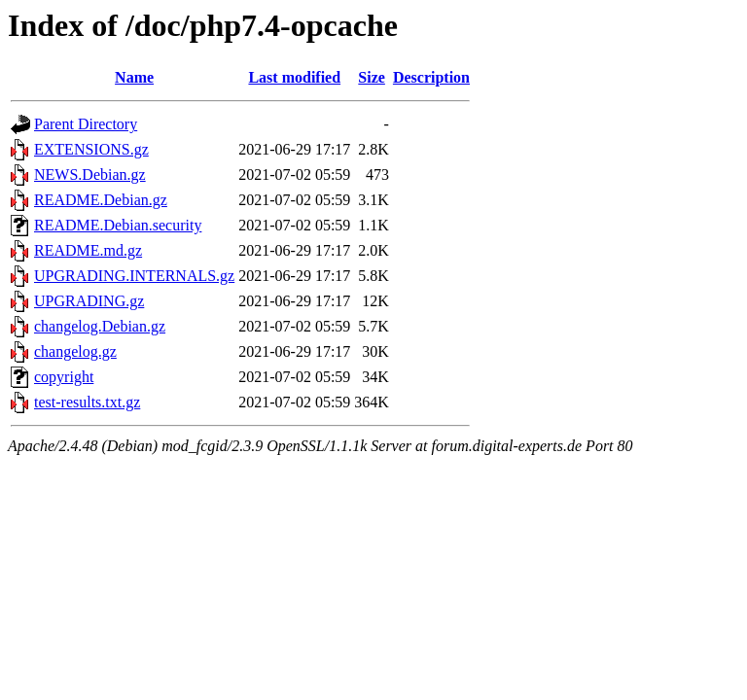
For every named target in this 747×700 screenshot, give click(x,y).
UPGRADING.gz (89, 301)
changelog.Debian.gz (100, 326)
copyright (64, 377)
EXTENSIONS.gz (91, 149)
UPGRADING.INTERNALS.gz (134, 276)
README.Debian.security (118, 225)
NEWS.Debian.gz (90, 175)
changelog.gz (75, 351)
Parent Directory (86, 124)
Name (134, 77)
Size (372, 77)
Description (431, 77)
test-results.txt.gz (87, 402)
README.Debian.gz (101, 200)
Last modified (294, 77)
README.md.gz (88, 250)
